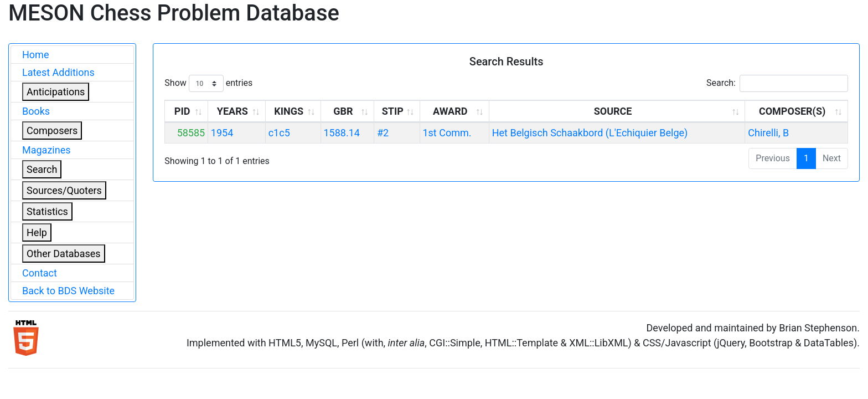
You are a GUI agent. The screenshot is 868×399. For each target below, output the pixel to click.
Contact (40, 273)
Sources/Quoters (64, 190)
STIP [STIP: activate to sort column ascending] (393, 111)
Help (37, 232)
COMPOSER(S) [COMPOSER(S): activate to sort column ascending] (792, 111)
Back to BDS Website (68, 291)
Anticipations (56, 92)
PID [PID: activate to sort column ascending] (182, 111)
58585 (191, 133)
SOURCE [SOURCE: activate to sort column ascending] (613, 111)
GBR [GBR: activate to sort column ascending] (343, 111)
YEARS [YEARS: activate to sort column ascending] (232, 111)
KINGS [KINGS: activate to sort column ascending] (289, 111)
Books (36, 111)
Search (42, 169)
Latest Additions (58, 72)
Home (35, 55)
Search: (777, 83)
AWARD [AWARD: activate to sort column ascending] (450, 111)
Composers (52, 131)
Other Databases (64, 254)
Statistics (47, 211)
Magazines (46, 150)
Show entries (208, 83)
